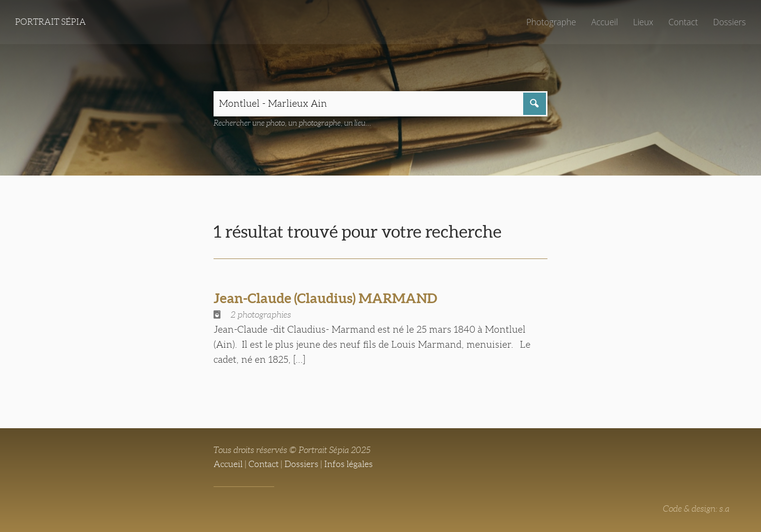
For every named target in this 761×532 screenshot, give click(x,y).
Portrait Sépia (50, 22)
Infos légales (348, 464)
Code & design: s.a (696, 509)
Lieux (643, 22)
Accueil (604, 22)
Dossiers (729, 22)
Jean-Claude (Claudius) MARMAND (325, 298)
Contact (683, 22)
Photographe (551, 22)
